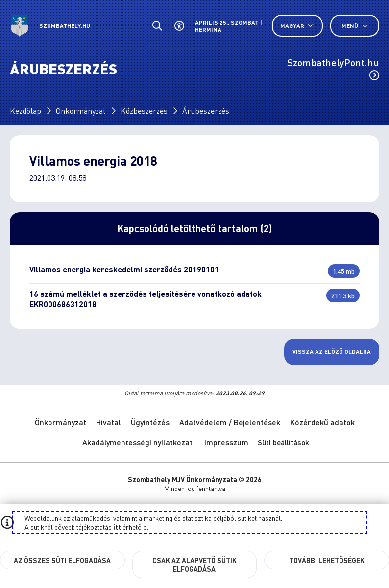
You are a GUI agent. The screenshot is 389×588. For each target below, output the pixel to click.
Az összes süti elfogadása (62, 560)
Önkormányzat (81, 110)
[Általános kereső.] (157, 26)
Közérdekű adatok (322, 422)
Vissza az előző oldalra (332, 352)
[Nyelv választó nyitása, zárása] (297, 26)
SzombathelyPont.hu (333, 68)
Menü (355, 26)
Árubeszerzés (206, 110)
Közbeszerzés (144, 110)
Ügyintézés (150, 422)
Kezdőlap (25, 110)
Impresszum (226, 442)
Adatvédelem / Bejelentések (230, 422)
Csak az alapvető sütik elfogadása (194, 564)
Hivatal (109, 422)
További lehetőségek (327, 560)
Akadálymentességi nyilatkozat (137, 442)
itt (117, 527)
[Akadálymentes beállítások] (179, 26)
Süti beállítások (283, 442)
